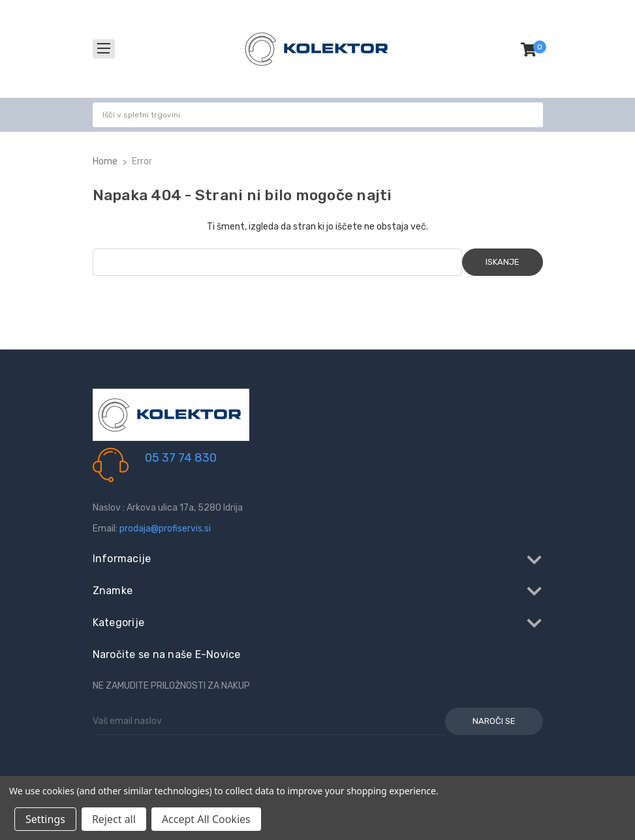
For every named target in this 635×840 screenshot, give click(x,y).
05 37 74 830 (181, 458)
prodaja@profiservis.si (165, 529)
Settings (45, 819)
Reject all (114, 819)
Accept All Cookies (206, 819)
